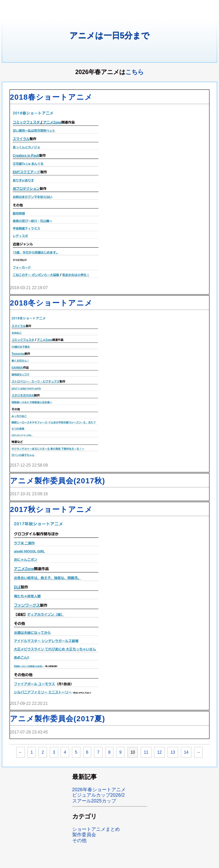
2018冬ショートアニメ (51, 303)
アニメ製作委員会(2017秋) (58, 481)
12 (159, 752)
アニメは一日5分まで (109, 35)
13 (173, 752)
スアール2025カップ (94, 801)
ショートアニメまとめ (96, 829)
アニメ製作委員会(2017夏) (58, 719)
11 (146, 752)
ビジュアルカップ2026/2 (99, 795)
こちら (135, 72)
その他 (79, 840)
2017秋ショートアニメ (51, 509)
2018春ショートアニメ (51, 97)
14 (186, 752)
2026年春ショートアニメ (99, 789)
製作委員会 (84, 835)
